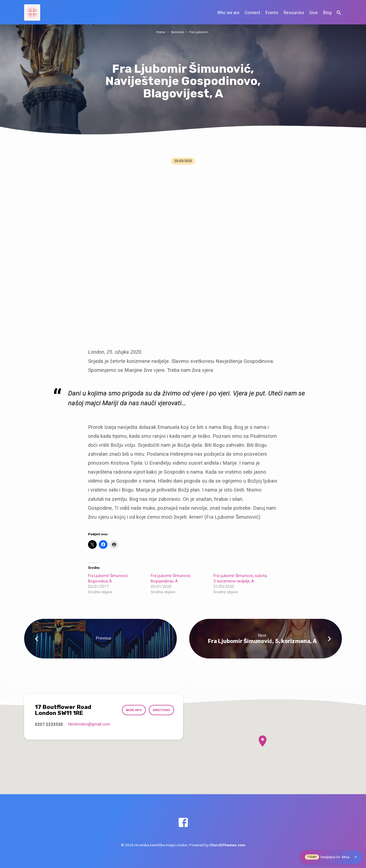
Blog (327, 13)
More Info (131, 710)
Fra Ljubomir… (200, 32)
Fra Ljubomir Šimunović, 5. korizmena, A (262, 641)
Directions (160, 710)
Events (272, 13)
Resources (294, 13)
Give (313, 13)
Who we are (228, 13)
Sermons (177, 32)
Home (160, 32)
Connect (252, 13)
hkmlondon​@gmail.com (89, 724)
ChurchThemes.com (227, 845)
